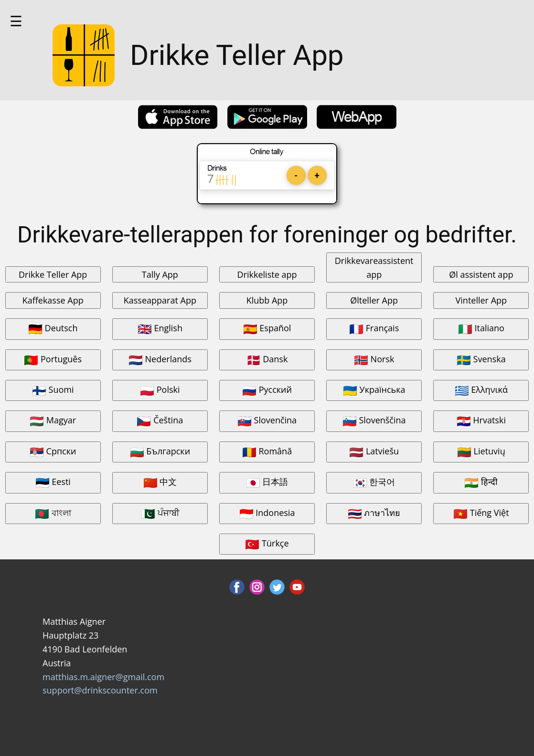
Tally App (160, 274)
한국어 (374, 482)
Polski (160, 390)
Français (374, 329)
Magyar (53, 421)
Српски (53, 452)
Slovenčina (267, 421)
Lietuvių (481, 452)
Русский (267, 390)
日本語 (267, 482)
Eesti (53, 482)
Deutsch (53, 329)
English (160, 329)
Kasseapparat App (160, 300)
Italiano (481, 329)
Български (160, 452)
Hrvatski (481, 421)
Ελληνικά (481, 390)
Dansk (267, 360)
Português (53, 360)
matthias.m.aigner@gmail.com (103, 677)
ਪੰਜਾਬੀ (160, 513)
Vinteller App (481, 300)
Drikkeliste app (267, 274)
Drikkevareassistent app (374, 268)
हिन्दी (481, 482)
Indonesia (267, 513)
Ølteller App (374, 300)
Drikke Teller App (53, 274)
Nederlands (160, 360)
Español (267, 329)
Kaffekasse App (53, 300)
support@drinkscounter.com (100, 690)
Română (267, 452)
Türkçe (267, 544)
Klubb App (267, 300)
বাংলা (53, 513)
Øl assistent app (481, 274)
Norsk (374, 360)
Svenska (481, 360)
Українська (374, 390)
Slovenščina (374, 421)
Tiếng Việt (481, 513)
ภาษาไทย (374, 513)
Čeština (160, 421)
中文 (160, 482)
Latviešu (374, 452)
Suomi (53, 390)
